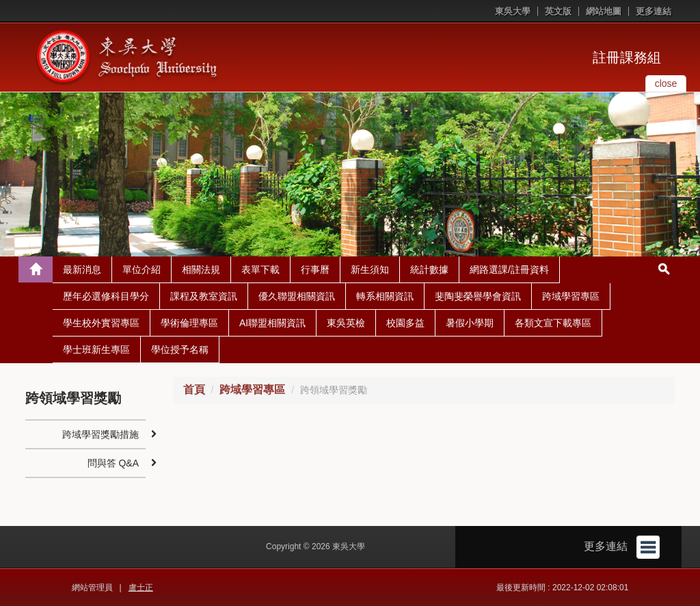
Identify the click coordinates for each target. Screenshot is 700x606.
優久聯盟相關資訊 (297, 296)
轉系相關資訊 (385, 296)
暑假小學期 (470, 323)
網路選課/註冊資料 (509, 269)
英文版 (558, 11)
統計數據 (429, 269)
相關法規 (201, 269)
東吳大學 (513, 11)
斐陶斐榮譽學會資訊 (478, 296)
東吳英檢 (346, 323)
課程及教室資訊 (204, 296)
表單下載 (260, 269)
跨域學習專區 (571, 296)
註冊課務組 (627, 57)
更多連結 (654, 11)
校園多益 (405, 323)
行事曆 (315, 269)
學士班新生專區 (96, 350)
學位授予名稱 (180, 350)
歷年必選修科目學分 (106, 296)
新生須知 (370, 269)
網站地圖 (604, 11)
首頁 (194, 390)
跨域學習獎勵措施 (100, 434)
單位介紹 (142, 269)
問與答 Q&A (113, 463)
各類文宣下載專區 (553, 323)
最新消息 (82, 269)
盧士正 (141, 588)
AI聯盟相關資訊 (272, 323)
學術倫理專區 (189, 323)
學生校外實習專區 (101, 323)
